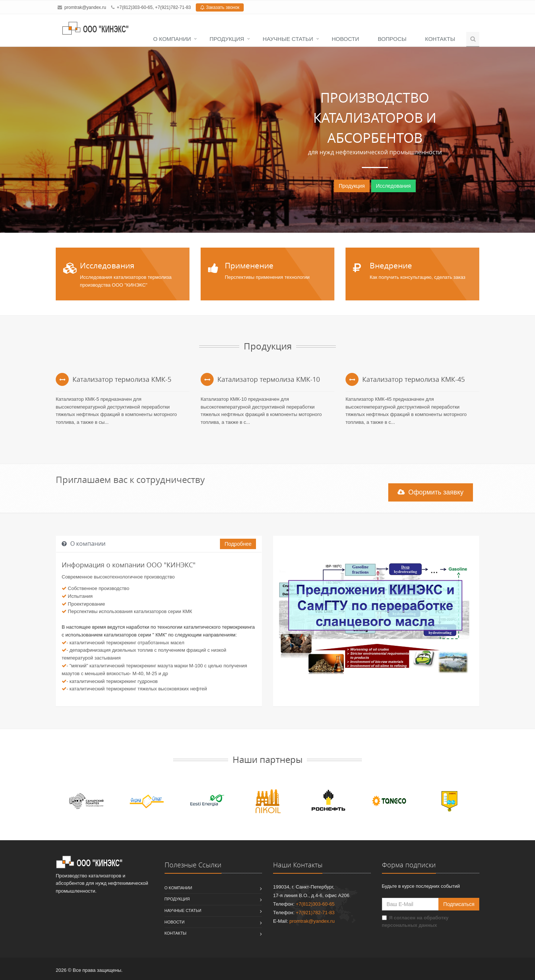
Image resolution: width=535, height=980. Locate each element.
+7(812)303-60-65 (134, 7)
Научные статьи (288, 39)
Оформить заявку (431, 492)
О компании (172, 39)
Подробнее (238, 544)
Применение (249, 265)
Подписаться (459, 904)
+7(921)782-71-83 (173, 7)
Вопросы (392, 39)
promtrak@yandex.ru (85, 7)
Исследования (393, 186)
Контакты (440, 39)
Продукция (227, 39)
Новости (346, 39)
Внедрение (391, 265)
